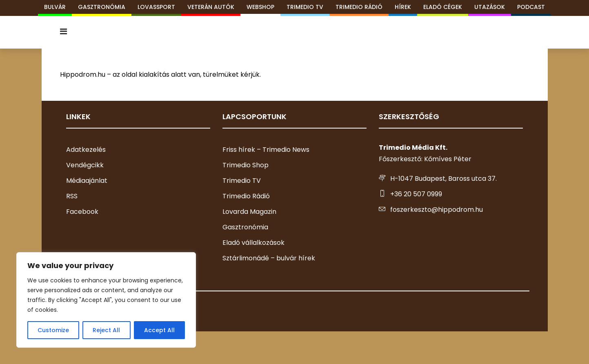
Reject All (106, 330)
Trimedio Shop (246, 165)
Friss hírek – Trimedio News (266, 150)
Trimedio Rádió (246, 196)
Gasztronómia (245, 227)
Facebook (82, 212)
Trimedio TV (242, 181)
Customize (53, 330)
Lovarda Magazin (249, 212)
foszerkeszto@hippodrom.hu (437, 210)
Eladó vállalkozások (253, 243)
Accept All (159, 330)
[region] (106, 300)
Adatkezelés (86, 150)
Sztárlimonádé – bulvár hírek (269, 258)
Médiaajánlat (87, 181)
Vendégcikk (85, 165)
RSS (72, 196)
